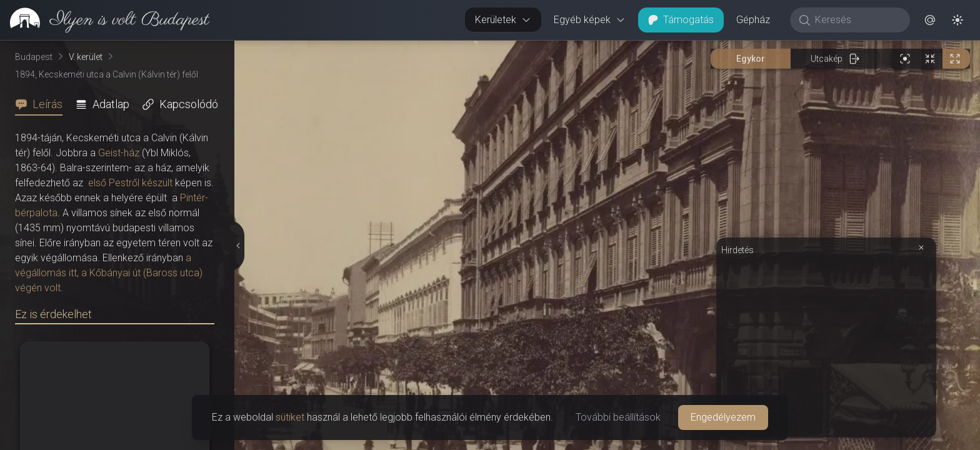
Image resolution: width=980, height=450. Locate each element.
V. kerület (86, 57)
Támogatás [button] (681, 20)
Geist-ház (119, 153)
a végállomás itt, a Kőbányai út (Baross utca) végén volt (109, 273)
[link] (105, 20)
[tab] (42, 104)
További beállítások (618, 417)
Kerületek (503, 20)
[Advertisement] (826, 345)
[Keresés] (857, 20)
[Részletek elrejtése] (237, 246)
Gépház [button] (753, 20)
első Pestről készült (130, 183)
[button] (930, 20)
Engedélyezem (723, 417)
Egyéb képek (590, 20)
